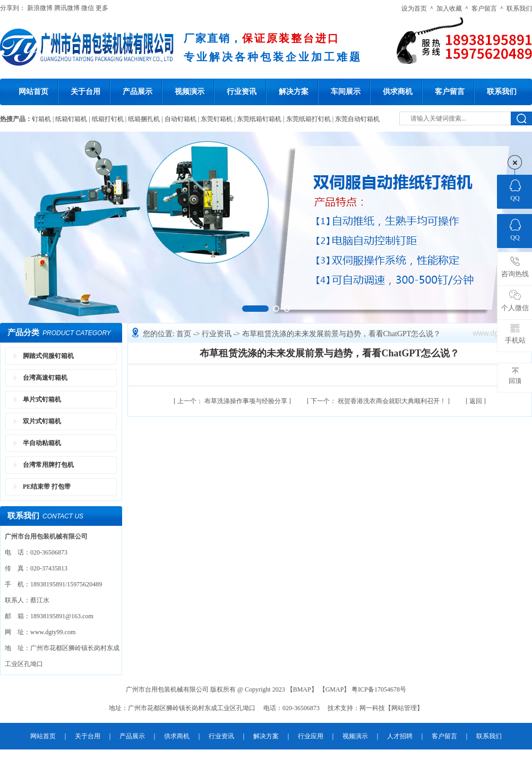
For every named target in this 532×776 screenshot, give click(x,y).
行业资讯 (242, 92)
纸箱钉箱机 (71, 119)
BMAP (302, 689)
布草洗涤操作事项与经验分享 (233, 401)
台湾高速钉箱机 (45, 378)
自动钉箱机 (181, 119)
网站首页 (33, 92)
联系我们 (519, 8)
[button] (255, 309)
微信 (88, 8)
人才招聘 (400, 736)
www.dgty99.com (53, 632)
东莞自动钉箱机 (357, 119)
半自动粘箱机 (42, 443)
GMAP (335, 689)
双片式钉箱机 (42, 421)
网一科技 (372, 708)
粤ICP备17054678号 (379, 689)
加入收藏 (449, 8)
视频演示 (190, 92)
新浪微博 (40, 8)
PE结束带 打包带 (47, 487)
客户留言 (484, 8)
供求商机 (398, 92)
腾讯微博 (67, 8)
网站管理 (404, 708)
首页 (185, 334)
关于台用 (85, 92)
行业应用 (311, 736)
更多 (102, 8)
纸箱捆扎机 (144, 119)
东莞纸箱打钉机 (308, 119)
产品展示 (138, 92)
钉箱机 (41, 119)
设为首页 (414, 8)
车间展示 (346, 92)
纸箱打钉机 (108, 119)
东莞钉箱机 (217, 119)
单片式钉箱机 (42, 399)
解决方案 (294, 92)
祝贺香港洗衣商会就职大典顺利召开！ (379, 401)
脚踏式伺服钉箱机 (48, 356)
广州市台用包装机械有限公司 (168, 689)
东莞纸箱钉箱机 (259, 119)
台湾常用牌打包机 (48, 465)
